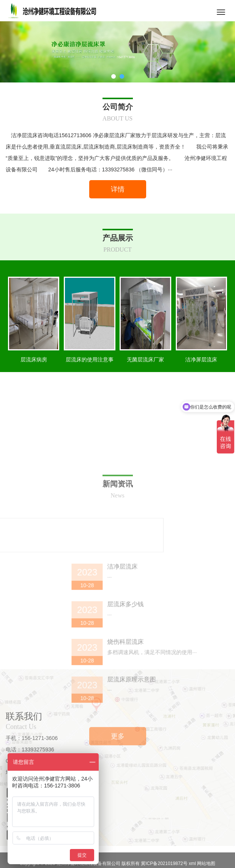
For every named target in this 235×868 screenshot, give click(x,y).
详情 (118, 189)
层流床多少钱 (200, 703)
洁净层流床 (197, 666)
